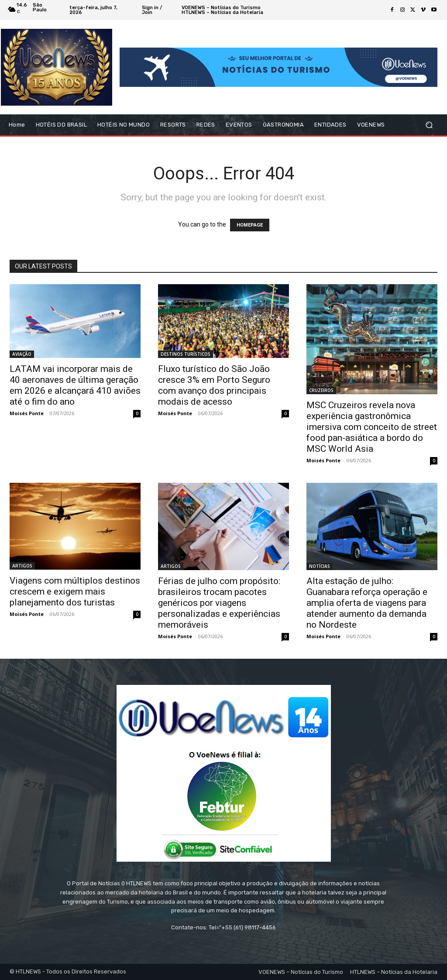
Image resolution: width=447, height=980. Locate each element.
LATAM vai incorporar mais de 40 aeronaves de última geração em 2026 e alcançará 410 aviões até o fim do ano (75, 385)
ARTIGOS (22, 566)
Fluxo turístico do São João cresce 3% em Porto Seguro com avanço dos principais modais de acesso (214, 385)
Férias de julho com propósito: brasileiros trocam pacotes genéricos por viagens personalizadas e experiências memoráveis (219, 603)
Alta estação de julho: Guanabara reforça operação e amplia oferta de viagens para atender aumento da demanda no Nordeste (367, 603)
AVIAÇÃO (22, 354)
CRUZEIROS (321, 390)
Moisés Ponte (27, 413)
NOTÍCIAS (320, 566)
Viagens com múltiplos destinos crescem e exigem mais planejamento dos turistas (75, 591)
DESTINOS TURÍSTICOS (186, 354)
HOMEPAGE (250, 225)
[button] (429, 125)
